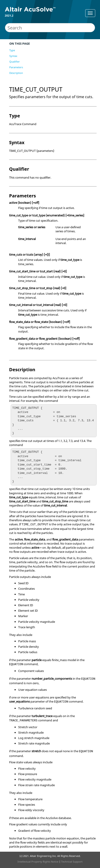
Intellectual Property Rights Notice (38, 862)
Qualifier (15, 62)
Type (12, 50)
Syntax (13, 56)
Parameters (16, 67)
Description (16, 73)
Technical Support (72, 862)
